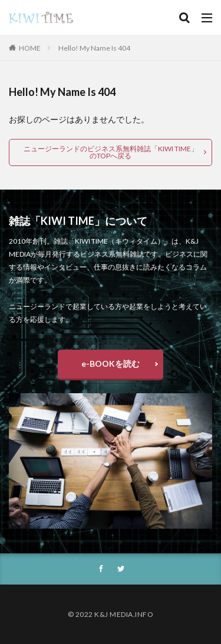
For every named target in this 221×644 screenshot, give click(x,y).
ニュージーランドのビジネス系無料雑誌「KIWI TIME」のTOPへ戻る (111, 152)
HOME (30, 48)
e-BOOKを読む (111, 364)
